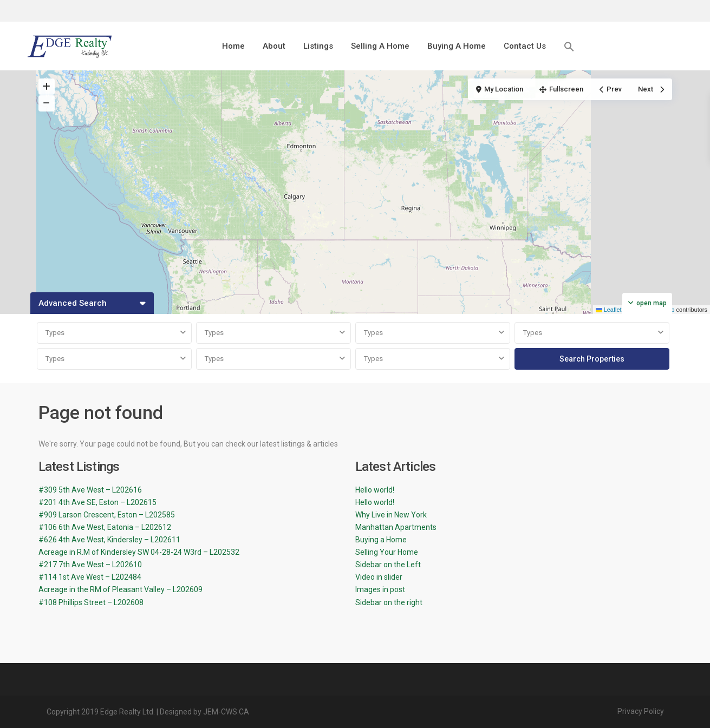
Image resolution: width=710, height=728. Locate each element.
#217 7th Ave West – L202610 (90, 565)
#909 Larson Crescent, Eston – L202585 (107, 515)
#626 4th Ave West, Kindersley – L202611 (109, 540)
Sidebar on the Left (388, 565)
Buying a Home (381, 540)
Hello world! (375, 490)
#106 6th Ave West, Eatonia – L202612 (105, 527)
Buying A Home (457, 46)
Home (233, 46)
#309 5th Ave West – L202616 (90, 490)
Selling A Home (380, 46)
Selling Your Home (387, 552)
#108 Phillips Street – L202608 (91, 602)
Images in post (380, 589)
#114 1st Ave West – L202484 (90, 577)
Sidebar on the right (389, 602)
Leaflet (609, 310)
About (274, 46)
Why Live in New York (391, 515)
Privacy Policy (641, 711)
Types (55, 333)
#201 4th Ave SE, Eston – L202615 (97, 502)
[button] (569, 47)
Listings (318, 46)
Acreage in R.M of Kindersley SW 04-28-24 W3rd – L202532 (139, 552)
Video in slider (379, 577)
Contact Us (525, 46)
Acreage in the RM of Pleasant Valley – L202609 (120, 589)
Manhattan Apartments (396, 527)
